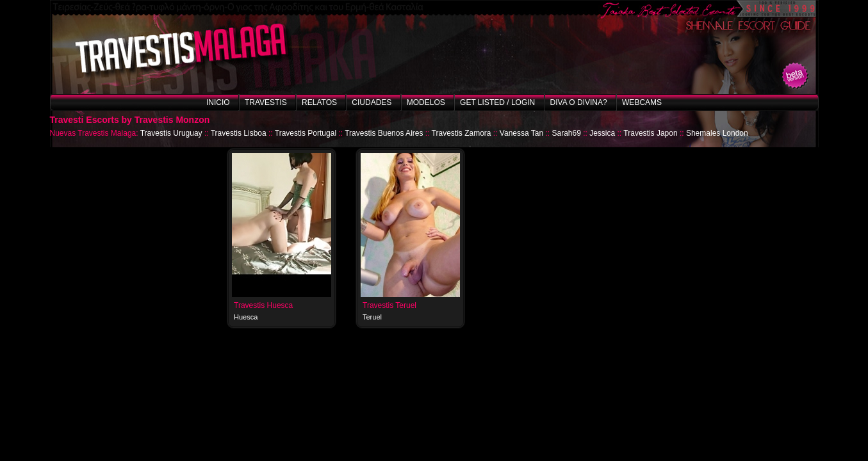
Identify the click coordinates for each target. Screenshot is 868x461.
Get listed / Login (497, 102)
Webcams (642, 102)
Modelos (426, 102)
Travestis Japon (650, 133)
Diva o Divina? (579, 102)
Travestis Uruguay (171, 133)
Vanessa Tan (521, 133)
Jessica (602, 133)
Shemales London (717, 133)
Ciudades (372, 102)
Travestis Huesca (263, 305)
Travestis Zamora (462, 133)
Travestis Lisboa (239, 133)
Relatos (319, 102)
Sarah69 (566, 133)
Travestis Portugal (306, 133)
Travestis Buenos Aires (384, 133)
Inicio (218, 102)
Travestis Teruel (389, 305)
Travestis (266, 102)
